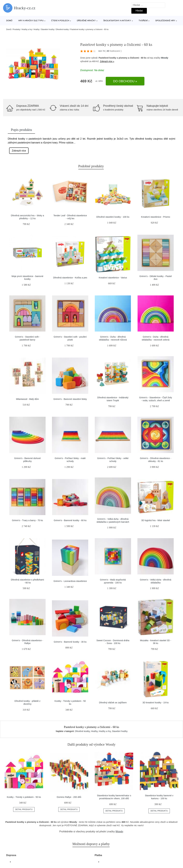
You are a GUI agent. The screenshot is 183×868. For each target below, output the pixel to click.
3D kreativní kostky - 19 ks (156, 703)
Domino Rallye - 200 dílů (69, 797)
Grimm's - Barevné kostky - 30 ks (70, 642)
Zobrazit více (19, 151)
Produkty (16, 29)
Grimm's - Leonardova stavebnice (70, 581)
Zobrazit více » (107, 61)
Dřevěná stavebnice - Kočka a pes (70, 278)
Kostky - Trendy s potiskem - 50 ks (24, 797)
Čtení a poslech (60, 21)
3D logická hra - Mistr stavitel (156, 520)
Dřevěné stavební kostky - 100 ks (113, 217)
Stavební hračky (48, 29)
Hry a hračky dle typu (31, 21)
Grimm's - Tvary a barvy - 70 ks (27, 520)
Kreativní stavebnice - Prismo (155, 217)
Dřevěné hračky (86, 21)
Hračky (37, 29)
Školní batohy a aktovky (117, 21)
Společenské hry (165, 21)
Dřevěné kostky (62, 29)
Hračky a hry (27, 29)
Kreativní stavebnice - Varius (113, 278)
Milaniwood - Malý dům (27, 399)
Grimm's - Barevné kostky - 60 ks (70, 520)
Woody (165, 58)
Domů (9, 21)
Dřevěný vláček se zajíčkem (113, 703)
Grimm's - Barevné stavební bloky (70, 399)
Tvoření (143, 21)
